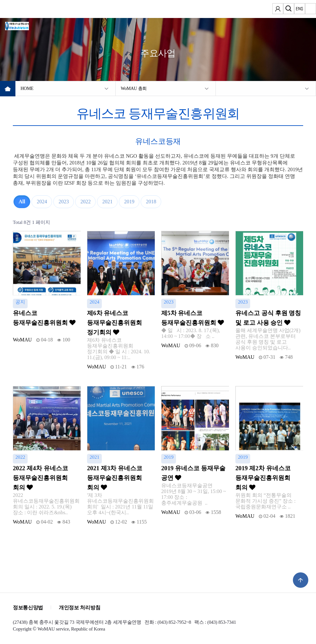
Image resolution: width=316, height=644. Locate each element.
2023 (64, 202)
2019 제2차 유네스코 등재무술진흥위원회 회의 (263, 478)
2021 (107, 202)
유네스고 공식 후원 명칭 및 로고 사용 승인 (268, 318)
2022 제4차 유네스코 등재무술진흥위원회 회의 (40, 478)
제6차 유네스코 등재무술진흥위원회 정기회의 (114, 323)
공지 (20, 302)
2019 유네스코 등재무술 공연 (193, 473)
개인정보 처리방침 (79, 608)
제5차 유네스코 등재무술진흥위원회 (193, 318)
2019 (129, 202)
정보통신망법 (28, 608)
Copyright (22, 629)
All (22, 202)
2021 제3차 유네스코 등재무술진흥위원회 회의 (115, 478)
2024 (42, 202)
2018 (151, 202)
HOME (27, 88)
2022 (85, 202)
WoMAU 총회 (134, 88)
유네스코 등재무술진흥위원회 (44, 318)
